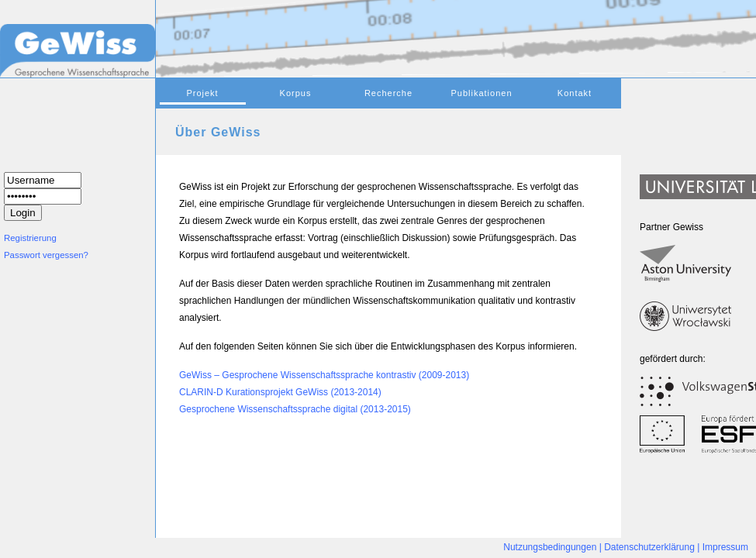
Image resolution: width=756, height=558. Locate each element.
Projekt (202, 93)
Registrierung (30, 238)
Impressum (725, 547)
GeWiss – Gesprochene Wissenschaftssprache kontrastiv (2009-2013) (324, 375)
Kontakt (575, 93)
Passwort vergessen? (46, 255)
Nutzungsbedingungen (550, 547)
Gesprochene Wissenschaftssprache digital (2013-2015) (295, 409)
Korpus (296, 93)
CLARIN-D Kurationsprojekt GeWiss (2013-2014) (280, 392)
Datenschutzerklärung (649, 547)
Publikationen (481, 93)
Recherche (388, 93)
